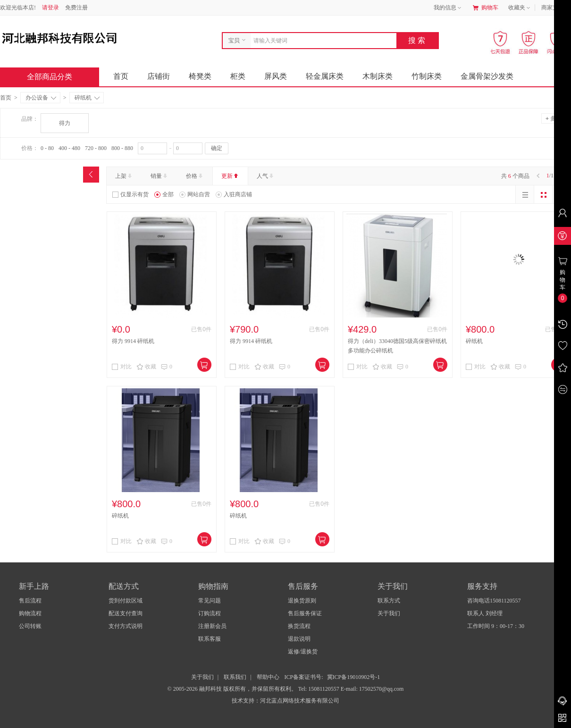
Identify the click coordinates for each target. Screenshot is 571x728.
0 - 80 (47, 148)
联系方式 (389, 601)
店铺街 (159, 76)
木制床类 (378, 76)
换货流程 (299, 626)
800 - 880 (122, 148)
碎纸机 (87, 98)
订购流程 (210, 613)
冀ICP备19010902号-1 (354, 677)
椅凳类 (200, 76)
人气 (266, 176)
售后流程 (30, 601)
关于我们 (389, 613)
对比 (122, 367)
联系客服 (210, 639)
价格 (195, 176)
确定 (217, 148)
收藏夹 (520, 8)
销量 (160, 176)
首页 (121, 76)
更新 (231, 176)
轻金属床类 (325, 76)
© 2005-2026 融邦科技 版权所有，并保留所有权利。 (232, 689)
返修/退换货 (303, 652)
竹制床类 (427, 76)
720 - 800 (96, 148)
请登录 (50, 8)
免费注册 (76, 8)
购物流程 (30, 613)
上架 (124, 176)
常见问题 (210, 601)
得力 (65, 123)
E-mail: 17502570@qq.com (372, 689)
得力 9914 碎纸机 (133, 341)
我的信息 (448, 8)
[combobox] (321, 41)
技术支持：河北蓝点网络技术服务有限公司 (285, 701)
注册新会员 (212, 626)
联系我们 (235, 677)
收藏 (146, 367)
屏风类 (276, 76)
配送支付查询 (126, 613)
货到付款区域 (126, 601)
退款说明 (299, 639)
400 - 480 (69, 148)
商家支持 (556, 8)
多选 (554, 118)
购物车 (486, 8)
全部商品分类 (57, 77)
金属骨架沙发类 (487, 76)
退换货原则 (302, 601)
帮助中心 (268, 677)
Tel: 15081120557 (319, 689)
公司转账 (30, 626)
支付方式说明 (126, 626)
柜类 (238, 76)
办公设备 (41, 98)
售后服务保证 (305, 613)
